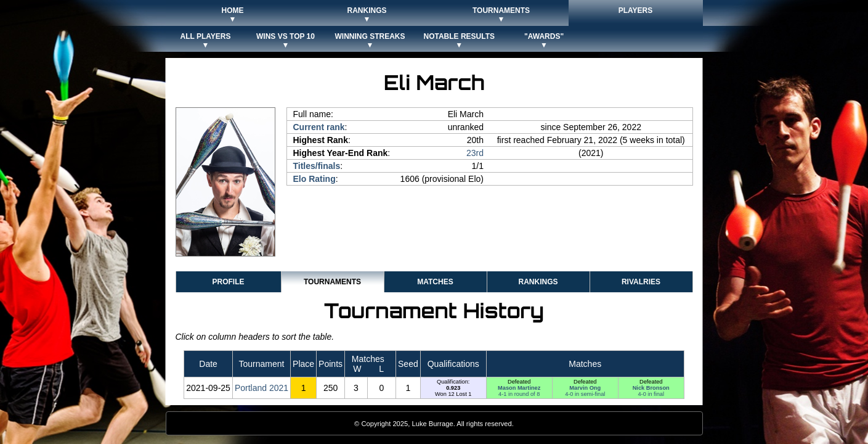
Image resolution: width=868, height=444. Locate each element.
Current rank (319, 127)
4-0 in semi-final (585, 394)
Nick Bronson (651, 388)
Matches (435, 282)
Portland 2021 (262, 388)
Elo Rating (314, 179)
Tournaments (332, 282)
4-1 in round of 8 (519, 394)
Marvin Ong (585, 388)
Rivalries (641, 282)
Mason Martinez (519, 388)
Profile (228, 282)
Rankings (538, 282)
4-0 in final (651, 394)
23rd (475, 153)
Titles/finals (317, 166)
